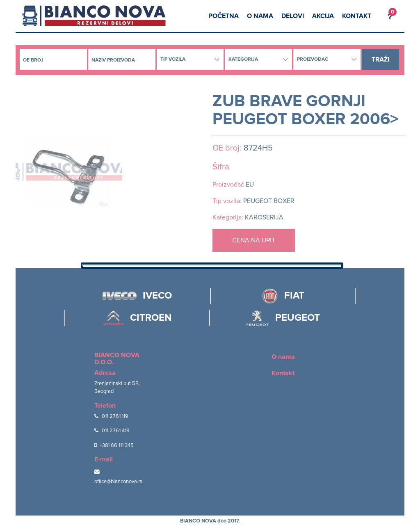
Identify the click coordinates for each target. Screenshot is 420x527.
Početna (224, 16)
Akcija (323, 16)
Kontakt (357, 16)
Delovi (293, 16)
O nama (260, 16)
